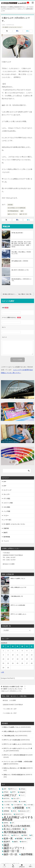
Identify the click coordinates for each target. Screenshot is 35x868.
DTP (5, 486)
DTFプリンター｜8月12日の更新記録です (16, 755)
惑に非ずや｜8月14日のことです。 (21, 270)
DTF (5, 482)
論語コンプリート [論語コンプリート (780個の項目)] (14, 848)
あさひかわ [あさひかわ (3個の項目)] (6, 798)
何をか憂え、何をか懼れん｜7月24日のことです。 (21, 253)
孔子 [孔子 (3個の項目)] (13, 823)
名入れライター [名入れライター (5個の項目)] (20, 814)
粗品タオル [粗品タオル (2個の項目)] (24, 842)
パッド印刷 (7, 511)
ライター (6, 516)
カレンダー (7, 494)
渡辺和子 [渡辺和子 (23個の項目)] (7, 842)
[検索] (17, 471)
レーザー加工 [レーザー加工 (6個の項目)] (30, 805)
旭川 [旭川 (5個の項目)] (26, 829)
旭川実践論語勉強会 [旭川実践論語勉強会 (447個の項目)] (15, 832)
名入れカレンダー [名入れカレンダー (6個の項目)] (25, 811)
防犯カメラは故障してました (18, 578)
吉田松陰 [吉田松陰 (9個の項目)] (6, 811)
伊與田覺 (10, 205)
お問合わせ (22, 866)
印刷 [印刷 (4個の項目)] (29, 808)
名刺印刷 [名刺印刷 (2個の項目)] (6, 823)
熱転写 (5, 533)
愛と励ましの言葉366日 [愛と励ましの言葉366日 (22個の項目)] (12, 829)
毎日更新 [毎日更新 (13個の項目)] (19, 839)
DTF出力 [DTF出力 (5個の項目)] (23, 789)
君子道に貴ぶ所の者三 (17, 233)
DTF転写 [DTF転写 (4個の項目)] (6, 792)
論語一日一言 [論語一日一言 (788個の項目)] (12, 851)
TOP (13, 687)
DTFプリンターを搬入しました (18, 614)
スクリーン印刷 (8, 503)
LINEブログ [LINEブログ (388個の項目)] (10, 795)
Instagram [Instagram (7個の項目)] (22, 792)
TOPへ (31, 866)
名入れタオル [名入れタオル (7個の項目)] (8, 814)
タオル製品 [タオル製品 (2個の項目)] (23, 801)
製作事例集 (7, 537)
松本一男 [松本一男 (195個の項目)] (8, 839)
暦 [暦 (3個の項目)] (32, 835)
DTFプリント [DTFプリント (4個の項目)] (13, 789)
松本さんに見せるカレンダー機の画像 (15, 768)
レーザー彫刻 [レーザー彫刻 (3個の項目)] (7, 808)
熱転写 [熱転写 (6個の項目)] (16, 842)
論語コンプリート (12, 214)
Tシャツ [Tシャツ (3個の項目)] (23, 795)
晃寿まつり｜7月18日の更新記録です (14, 775)
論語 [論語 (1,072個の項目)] (6, 845)
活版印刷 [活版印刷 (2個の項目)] (28, 838)
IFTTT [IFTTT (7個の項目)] (14, 792)
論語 (22, 211)
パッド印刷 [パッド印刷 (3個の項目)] (6, 805)
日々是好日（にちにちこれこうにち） (12, 27)
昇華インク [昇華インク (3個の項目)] (6, 835)
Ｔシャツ (6, 541)
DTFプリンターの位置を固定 (18, 605)
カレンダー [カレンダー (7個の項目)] (16, 798)
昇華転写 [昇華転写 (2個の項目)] (25, 835)
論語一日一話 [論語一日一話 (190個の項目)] (10, 854)
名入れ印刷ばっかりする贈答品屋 (17, 208)
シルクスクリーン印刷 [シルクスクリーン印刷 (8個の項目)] (10, 801)
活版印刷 (6, 528)
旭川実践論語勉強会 (13, 211)
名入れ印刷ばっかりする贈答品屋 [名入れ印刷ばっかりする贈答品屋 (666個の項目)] (18, 818)
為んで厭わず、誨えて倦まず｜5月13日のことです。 (26, 294)
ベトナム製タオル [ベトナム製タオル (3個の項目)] (18, 805)
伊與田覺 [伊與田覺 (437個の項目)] (19, 808)
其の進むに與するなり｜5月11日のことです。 (10, 294)
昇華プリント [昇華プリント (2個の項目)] (16, 835)
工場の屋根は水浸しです (17, 596)
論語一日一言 (23, 214)
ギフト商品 (7, 498)
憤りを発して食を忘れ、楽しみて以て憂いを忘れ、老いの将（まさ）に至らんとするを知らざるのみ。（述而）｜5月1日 (21, 244)
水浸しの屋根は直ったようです (18, 587)
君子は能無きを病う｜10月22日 (20, 261)
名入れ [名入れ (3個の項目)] (14, 811)
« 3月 (2, 672)
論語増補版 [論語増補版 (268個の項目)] (27, 854)
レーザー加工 (7, 520)
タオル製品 (7, 507)
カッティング (7, 490)
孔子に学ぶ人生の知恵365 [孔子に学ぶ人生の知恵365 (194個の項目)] (17, 826)
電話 (13, 866)
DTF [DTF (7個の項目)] (5, 789)
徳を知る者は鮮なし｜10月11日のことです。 (22, 280)
